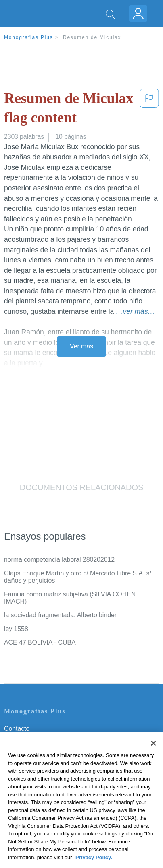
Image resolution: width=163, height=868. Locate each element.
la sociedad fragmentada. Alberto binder (60, 615)
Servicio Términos (29, 740)
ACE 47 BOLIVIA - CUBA (40, 642)
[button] (149, 110)
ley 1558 (16, 629)
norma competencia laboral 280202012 (59, 560)
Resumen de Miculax (92, 37)
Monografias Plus (29, 37)
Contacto (17, 729)
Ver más (81, 346)
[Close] (153, 752)
